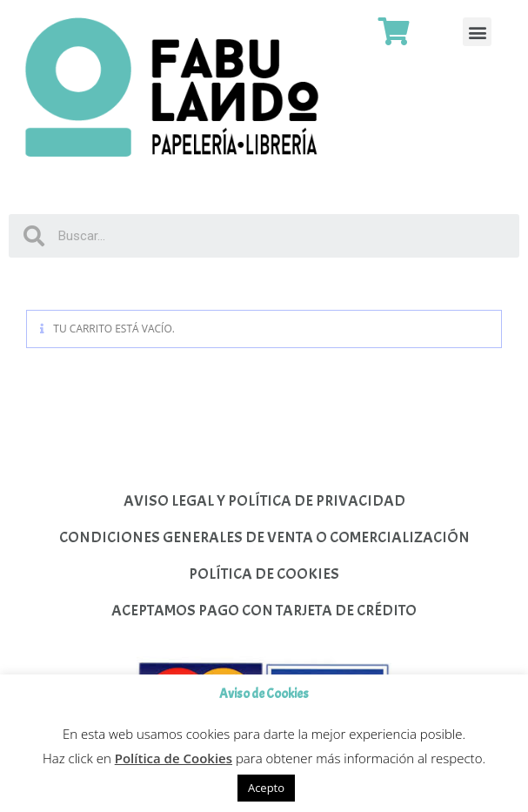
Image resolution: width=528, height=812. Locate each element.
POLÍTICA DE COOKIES (264, 574)
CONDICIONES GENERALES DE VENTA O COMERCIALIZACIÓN (264, 537)
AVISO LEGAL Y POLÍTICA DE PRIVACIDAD (264, 501)
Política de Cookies (174, 758)
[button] (477, 32)
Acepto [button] (266, 788)
